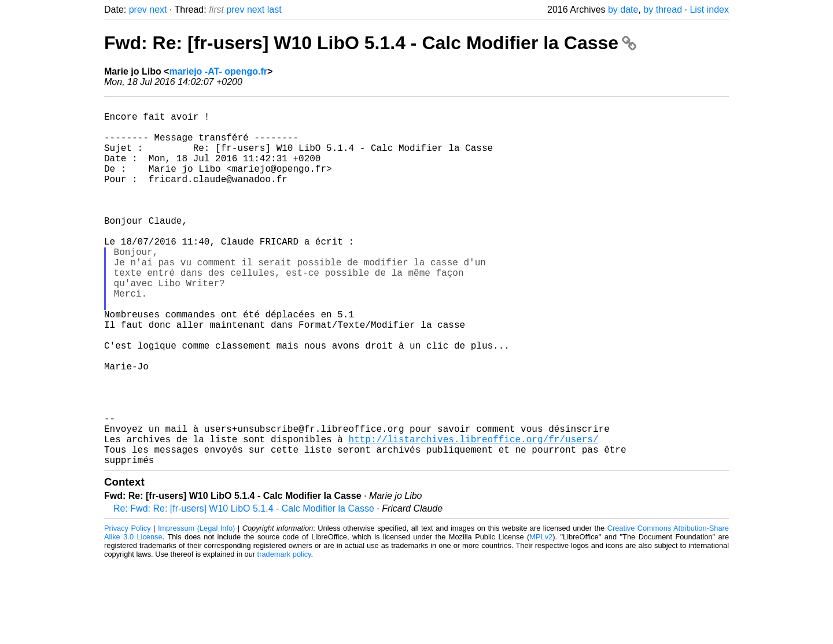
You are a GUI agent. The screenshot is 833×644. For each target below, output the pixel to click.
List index (709, 10)
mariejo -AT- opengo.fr (218, 71)
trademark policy (284, 635)
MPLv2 (541, 618)
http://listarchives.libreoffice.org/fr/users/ (473, 515)
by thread (663, 10)
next (158, 10)
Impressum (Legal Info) (196, 609)
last (274, 10)
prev (138, 10)
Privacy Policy (128, 609)
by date (623, 10)
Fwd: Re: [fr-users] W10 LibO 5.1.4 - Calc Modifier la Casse (370, 43)
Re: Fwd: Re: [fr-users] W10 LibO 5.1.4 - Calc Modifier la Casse (244, 589)
